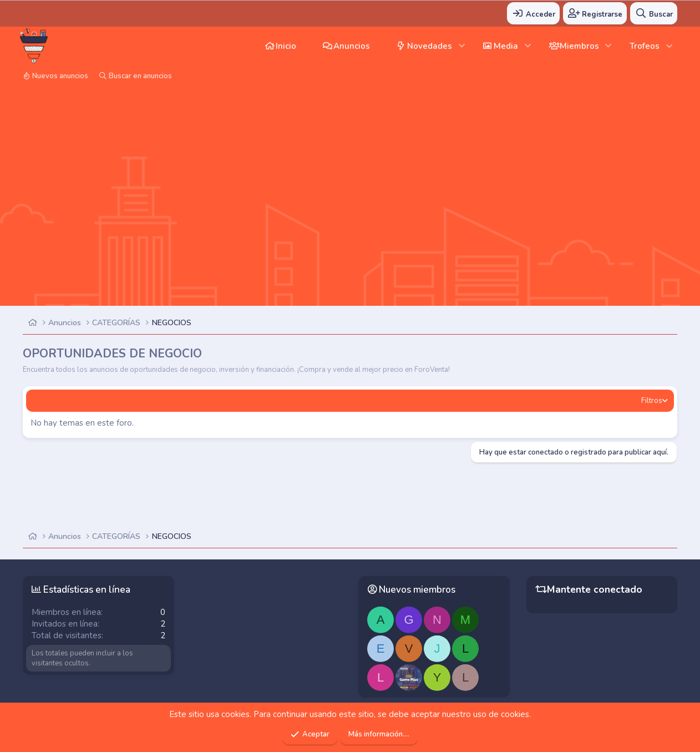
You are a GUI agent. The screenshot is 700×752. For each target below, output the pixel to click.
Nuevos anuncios (60, 76)
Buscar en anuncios (140, 76)
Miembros (579, 46)
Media (506, 46)
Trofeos (645, 46)
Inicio (286, 46)
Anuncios (352, 46)
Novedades (430, 46)
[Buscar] (654, 13)
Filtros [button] (652, 401)
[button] (462, 46)
